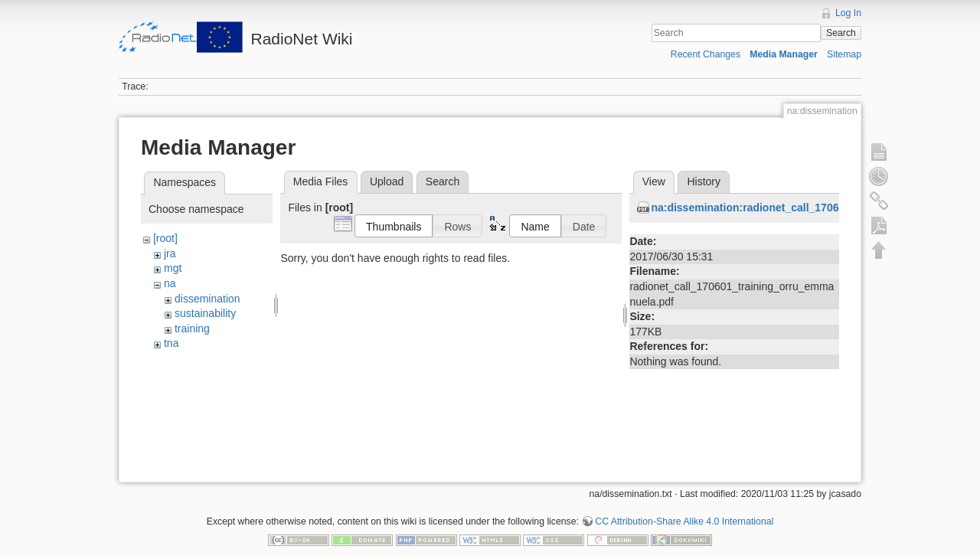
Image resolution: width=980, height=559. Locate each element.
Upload (387, 181)
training (192, 329)
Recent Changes (706, 54)
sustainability (205, 313)
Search (841, 33)
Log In (848, 13)
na (170, 283)
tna (171, 343)
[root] (165, 238)
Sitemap (844, 54)
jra (170, 253)
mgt (173, 268)
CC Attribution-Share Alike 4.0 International (684, 508)
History (704, 181)
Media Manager (784, 54)
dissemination (207, 299)
